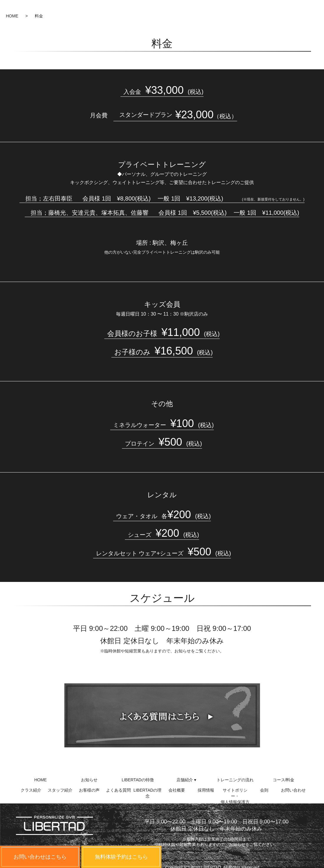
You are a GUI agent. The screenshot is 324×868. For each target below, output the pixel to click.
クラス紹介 (31, 790)
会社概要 (177, 790)
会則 (264, 790)
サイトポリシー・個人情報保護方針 (235, 793)
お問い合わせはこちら (40, 857)
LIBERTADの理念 (147, 793)
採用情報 (206, 790)
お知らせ (89, 780)
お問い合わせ (293, 790)
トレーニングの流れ (235, 780)
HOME (12, 16)
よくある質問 (118, 790)
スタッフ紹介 (60, 790)
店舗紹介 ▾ (186, 780)
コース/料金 (284, 780)
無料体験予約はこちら (121, 857)
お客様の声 (89, 790)
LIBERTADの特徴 (138, 780)
